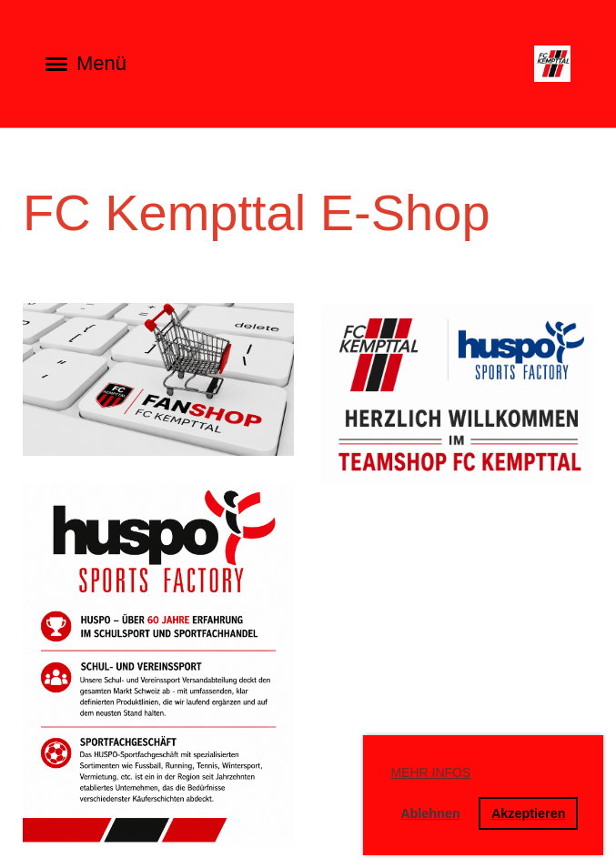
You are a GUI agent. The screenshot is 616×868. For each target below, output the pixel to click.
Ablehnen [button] (430, 813)
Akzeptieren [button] (529, 813)
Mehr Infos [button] (430, 772)
